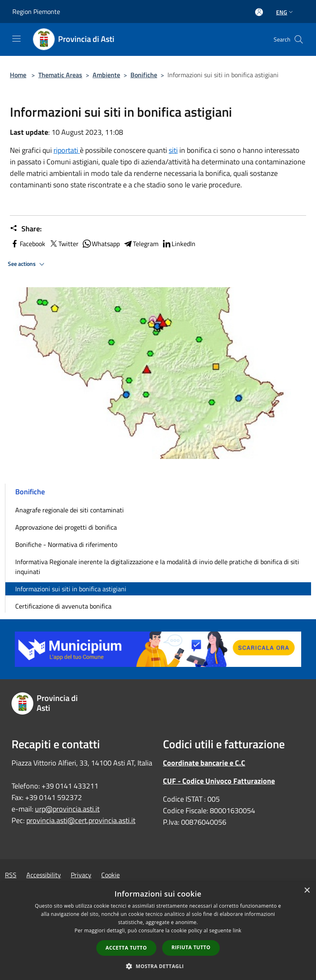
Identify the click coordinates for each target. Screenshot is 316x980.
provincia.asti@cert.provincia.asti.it (81, 820)
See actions (27, 264)
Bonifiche (144, 75)
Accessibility (44, 875)
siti (173, 150)
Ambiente (106, 75)
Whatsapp (101, 244)
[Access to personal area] (259, 12)
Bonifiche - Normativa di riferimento (66, 544)
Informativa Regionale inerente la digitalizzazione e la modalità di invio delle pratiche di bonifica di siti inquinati (157, 567)
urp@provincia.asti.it (67, 809)
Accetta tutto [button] (126, 948)
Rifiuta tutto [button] (191, 947)
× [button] (307, 891)
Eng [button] (285, 12)
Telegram (141, 244)
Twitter (64, 244)
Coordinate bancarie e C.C (204, 763)
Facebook (28, 244)
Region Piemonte (36, 12)
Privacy (81, 875)
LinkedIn (179, 244)
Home (18, 75)
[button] (158, 966)
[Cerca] (299, 39)
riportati (67, 150)
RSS (11, 875)
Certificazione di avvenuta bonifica (63, 606)
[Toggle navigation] (16, 39)
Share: (26, 229)
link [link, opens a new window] (237, 930)
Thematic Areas (60, 75)
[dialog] (158, 931)
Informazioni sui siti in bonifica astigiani (71, 589)
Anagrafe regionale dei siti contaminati (70, 510)
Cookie (110, 875)
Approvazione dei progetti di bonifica (66, 527)
